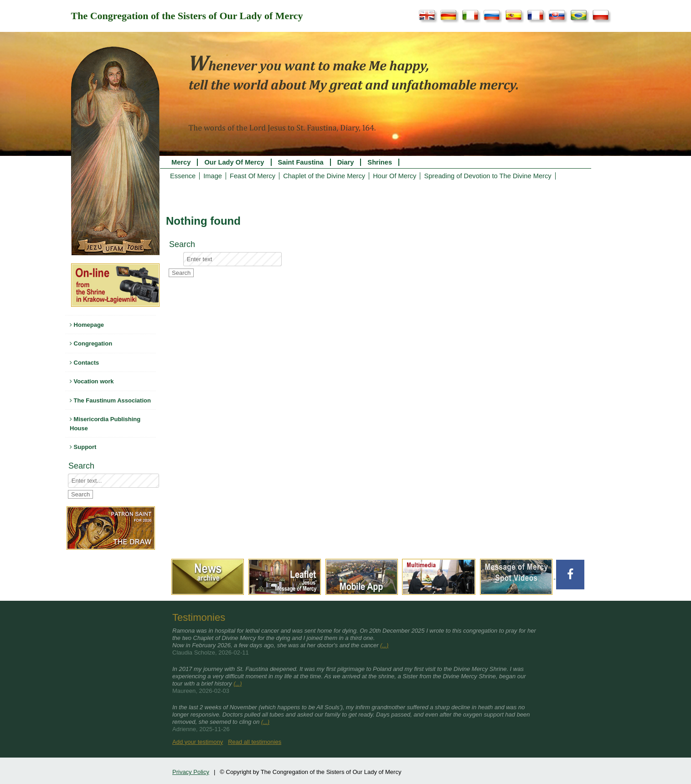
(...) (384, 645)
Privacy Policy (191, 772)
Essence (183, 176)
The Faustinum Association (110, 400)
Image (213, 176)
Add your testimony (198, 742)
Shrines (380, 162)
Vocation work (92, 381)
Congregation (91, 343)
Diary (346, 162)
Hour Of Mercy (394, 176)
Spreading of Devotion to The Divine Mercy (487, 176)
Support (83, 447)
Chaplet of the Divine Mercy (324, 176)
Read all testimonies (255, 742)
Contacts (84, 363)
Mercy (181, 162)
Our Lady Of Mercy (234, 162)
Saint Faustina (301, 162)
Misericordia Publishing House (105, 424)
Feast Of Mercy (253, 176)
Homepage (87, 325)
